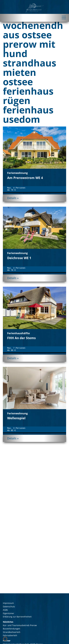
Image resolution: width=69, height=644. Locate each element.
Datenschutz (9, 607)
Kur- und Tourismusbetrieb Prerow (20, 625)
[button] (5, 639)
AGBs (5, 610)
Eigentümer (8, 613)
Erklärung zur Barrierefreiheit (17, 617)
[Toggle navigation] (34, 17)
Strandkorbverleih (12, 632)
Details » (13, 198)
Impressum (8, 603)
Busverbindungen (12, 629)
